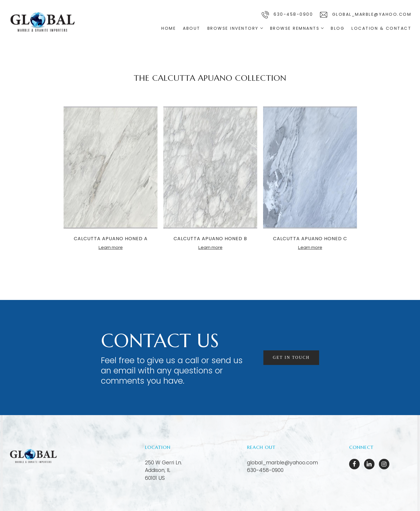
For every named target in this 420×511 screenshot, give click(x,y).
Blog (338, 28)
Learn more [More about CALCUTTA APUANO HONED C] (310, 247)
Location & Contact (381, 28)
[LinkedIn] (369, 464)
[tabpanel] (111, 178)
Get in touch (290, 357)
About (192, 28)
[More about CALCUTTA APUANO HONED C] (310, 168)
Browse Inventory (233, 28)
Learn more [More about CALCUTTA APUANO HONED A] (111, 247)
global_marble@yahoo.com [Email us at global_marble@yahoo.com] (282, 463)
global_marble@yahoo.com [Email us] (366, 15)
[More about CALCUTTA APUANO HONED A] (111, 168)
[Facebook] (354, 464)
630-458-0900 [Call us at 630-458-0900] (265, 470)
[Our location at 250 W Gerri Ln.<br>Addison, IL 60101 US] (163, 470)
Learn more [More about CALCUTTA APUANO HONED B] (210, 247)
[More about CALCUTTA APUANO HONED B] (210, 168)
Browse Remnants (295, 28)
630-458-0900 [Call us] (287, 15)
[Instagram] (384, 464)
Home (169, 28)
